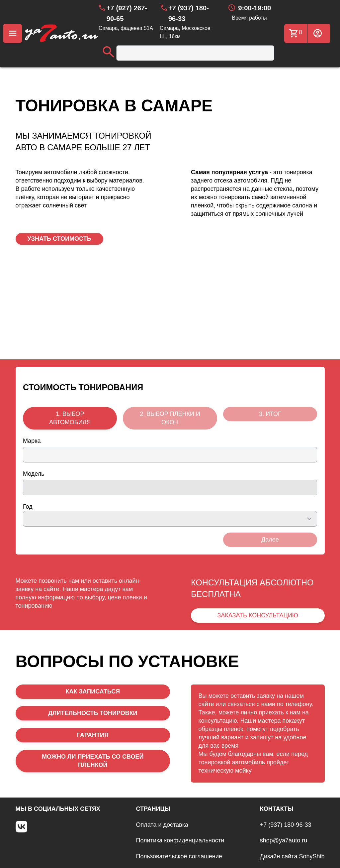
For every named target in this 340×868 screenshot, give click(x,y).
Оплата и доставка (162, 825)
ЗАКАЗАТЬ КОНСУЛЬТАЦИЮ (258, 615)
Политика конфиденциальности (180, 840)
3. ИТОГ (270, 414)
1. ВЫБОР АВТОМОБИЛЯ (70, 418)
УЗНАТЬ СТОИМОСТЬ (59, 239)
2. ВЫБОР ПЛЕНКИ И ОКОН (170, 418)
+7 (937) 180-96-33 (286, 825)
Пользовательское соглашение (179, 856)
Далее (270, 540)
